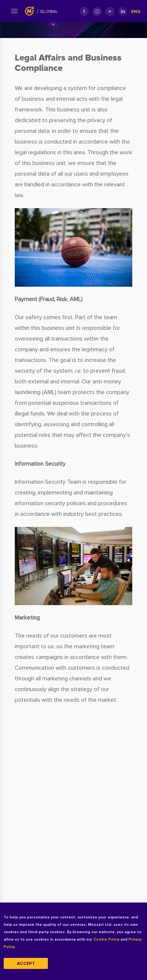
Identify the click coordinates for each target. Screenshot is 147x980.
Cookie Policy (106, 939)
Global (49, 12)
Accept (26, 964)
